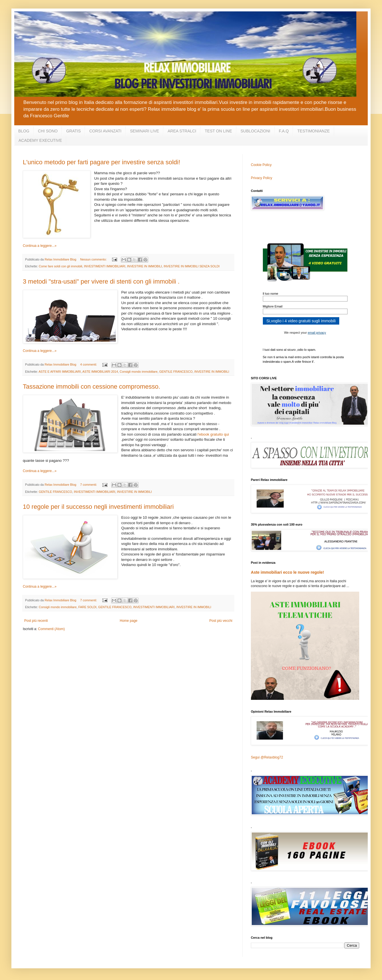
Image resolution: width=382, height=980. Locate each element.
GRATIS (73, 131)
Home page (129, 621)
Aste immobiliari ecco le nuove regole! (287, 572)
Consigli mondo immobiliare (139, 372)
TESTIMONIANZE (314, 131)
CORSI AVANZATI (105, 131)
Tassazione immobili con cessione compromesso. (92, 387)
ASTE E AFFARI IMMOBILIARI (60, 372)
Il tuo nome (271, 294)
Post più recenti (36, 621)
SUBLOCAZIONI (255, 131)
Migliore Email (273, 306)
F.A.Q (284, 131)
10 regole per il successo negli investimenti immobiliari (98, 507)
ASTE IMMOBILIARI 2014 (100, 372)
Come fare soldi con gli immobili (60, 266)
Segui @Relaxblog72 (267, 757)
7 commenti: (89, 485)
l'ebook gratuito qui (213, 434)
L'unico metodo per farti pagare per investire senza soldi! (101, 162)
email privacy (317, 333)
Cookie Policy (261, 165)
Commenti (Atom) (51, 629)
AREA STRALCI (182, 131)
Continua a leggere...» (40, 246)
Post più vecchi (221, 621)
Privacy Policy (262, 178)
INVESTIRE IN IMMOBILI (145, 266)
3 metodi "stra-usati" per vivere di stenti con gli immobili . (101, 281)
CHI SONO (48, 131)
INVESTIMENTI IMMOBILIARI (104, 266)
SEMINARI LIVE (145, 131)
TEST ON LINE (218, 131)
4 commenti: (89, 364)
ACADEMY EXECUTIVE (40, 140)
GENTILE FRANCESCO (176, 372)
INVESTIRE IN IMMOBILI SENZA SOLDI (192, 266)
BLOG (24, 131)
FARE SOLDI (88, 607)
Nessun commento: (94, 259)
